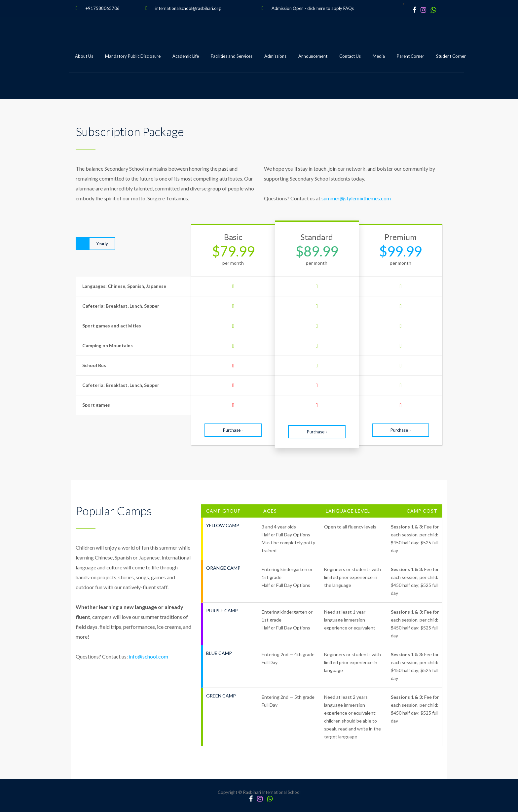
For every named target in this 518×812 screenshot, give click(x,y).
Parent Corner (410, 56)
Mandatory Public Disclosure (133, 56)
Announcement (313, 56)
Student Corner (451, 56)
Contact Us (350, 56)
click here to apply (325, 8)
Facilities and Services (232, 56)
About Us (84, 56)
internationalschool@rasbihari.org (188, 8)
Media (379, 56)
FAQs (349, 8)
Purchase (233, 430)
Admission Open (288, 8)
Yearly (102, 244)
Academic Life (186, 56)
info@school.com (148, 656)
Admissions (275, 56)
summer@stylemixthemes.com (356, 198)
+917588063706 (103, 8)
